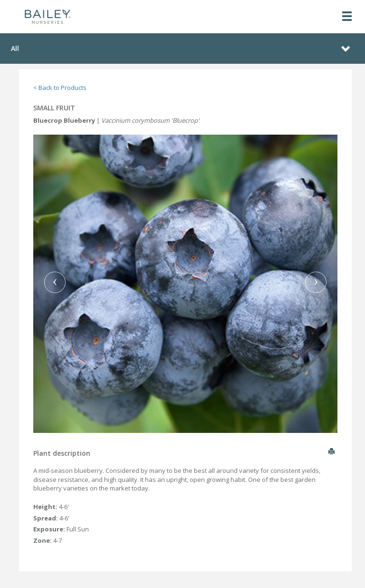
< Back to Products (60, 88)
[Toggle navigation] (347, 17)
